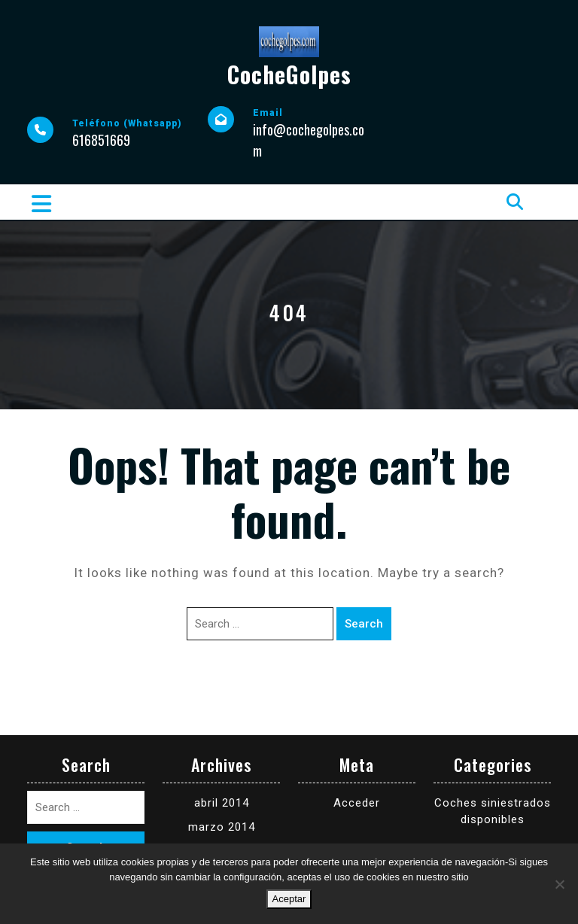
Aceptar (289, 899)
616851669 (101, 140)
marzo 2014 (222, 827)
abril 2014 (222, 803)
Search (364, 624)
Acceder (357, 803)
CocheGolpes (289, 74)
